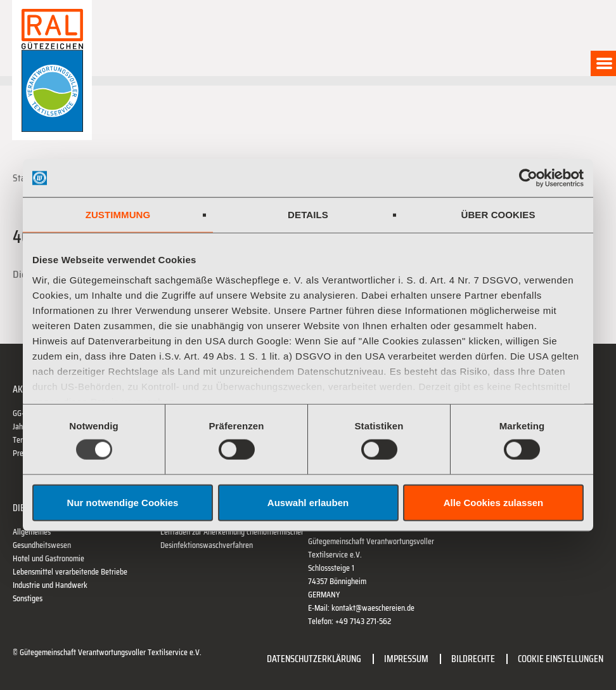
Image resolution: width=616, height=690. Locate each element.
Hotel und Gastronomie (48, 558)
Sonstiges (28, 598)
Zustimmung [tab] (118, 215)
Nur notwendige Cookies (123, 502)
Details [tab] (308, 215)
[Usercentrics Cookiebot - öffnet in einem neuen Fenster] (528, 178)
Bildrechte (473, 659)
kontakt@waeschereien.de (373, 608)
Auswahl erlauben (308, 502)
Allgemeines (32, 532)
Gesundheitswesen (42, 545)
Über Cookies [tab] (498, 215)
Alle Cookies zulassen (494, 502)
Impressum (406, 659)
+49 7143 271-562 (363, 621)
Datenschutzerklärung (314, 659)
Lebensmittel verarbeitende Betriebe (70, 572)
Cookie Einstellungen (561, 659)
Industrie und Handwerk (50, 585)
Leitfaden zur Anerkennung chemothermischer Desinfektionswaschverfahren (232, 538)
